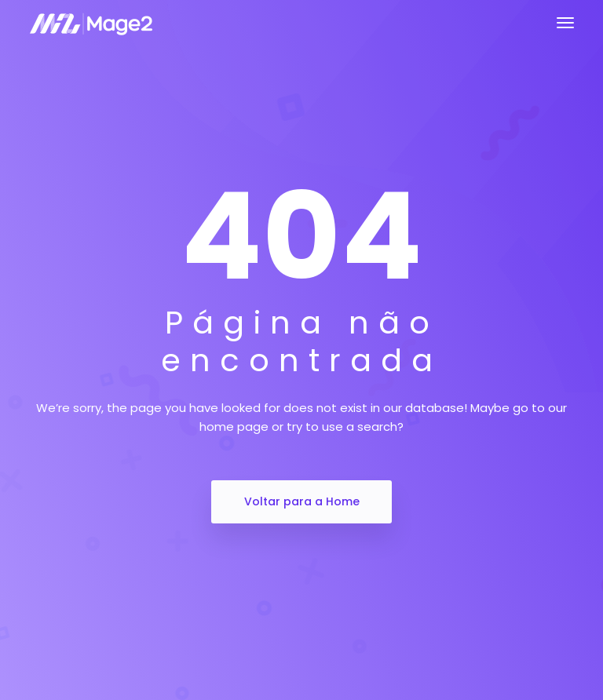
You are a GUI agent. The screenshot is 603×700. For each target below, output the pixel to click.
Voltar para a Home (302, 501)
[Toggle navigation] (565, 23)
